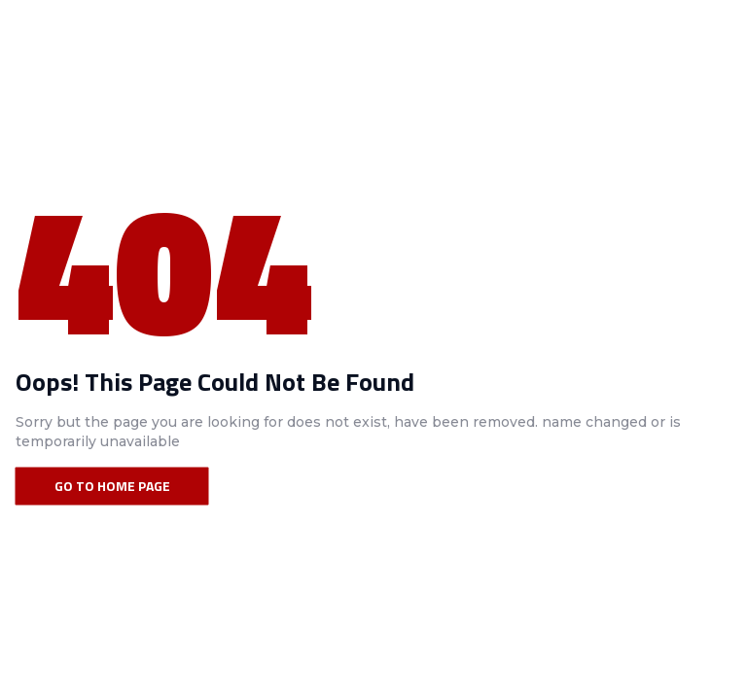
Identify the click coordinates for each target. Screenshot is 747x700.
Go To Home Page (112, 486)
